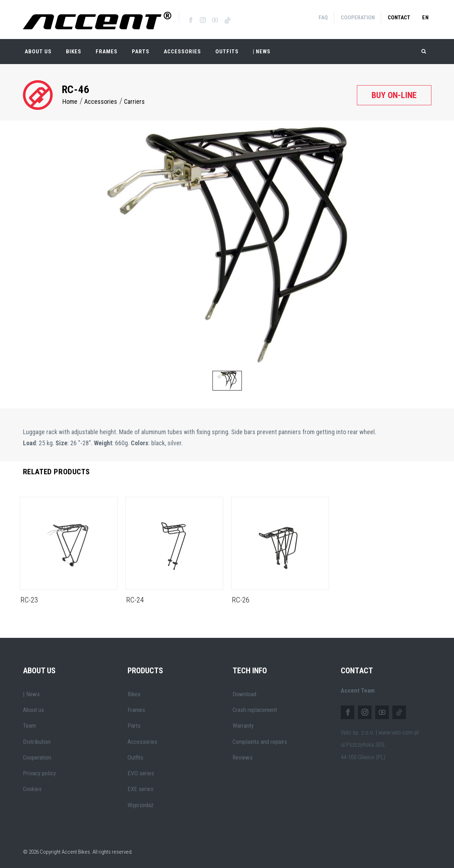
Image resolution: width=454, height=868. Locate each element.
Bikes (74, 50)
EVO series (141, 772)
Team (29, 724)
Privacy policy (39, 772)
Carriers (134, 100)
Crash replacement (255, 708)
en (426, 18)
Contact (399, 18)
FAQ (323, 18)
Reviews (243, 756)
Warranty (243, 724)
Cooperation (358, 18)
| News (31, 692)
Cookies (32, 787)
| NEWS (262, 50)
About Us (38, 50)
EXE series (140, 787)
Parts (141, 50)
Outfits (227, 50)
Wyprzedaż (140, 803)
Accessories (182, 50)
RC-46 (76, 88)
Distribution (37, 740)
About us (34, 708)
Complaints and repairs (260, 740)
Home (70, 100)
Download (244, 692)
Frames (107, 50)
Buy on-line (394, 93)
